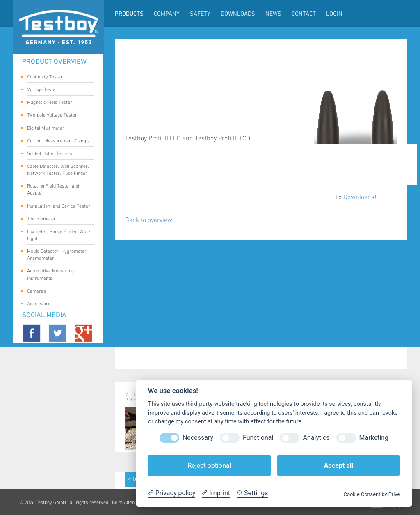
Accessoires (57, 304)
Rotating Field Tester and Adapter (57, 190)
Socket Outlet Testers (57, 154)
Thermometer (57, 220)
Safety (200, 14)
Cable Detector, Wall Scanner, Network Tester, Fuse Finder (58, 170)
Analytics (316, 438)
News (273, 14)
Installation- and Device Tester (59, 207)
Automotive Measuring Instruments (57, 275)
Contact (304, 14)
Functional (258, 438)
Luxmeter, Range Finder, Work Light (59, 235)
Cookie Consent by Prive (372, 494)
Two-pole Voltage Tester (57, 116)
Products (129, 14)
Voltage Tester (57, 90)
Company (167, 14)
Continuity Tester (57, 78)
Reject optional (209, 466)
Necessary (198, 438)
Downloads (238, 14)
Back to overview (149, 220)
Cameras (57, 292)
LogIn (334, 14)
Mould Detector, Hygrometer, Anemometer (57, 255)
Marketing (374, 438)
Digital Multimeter (57, 129)
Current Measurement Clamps (58, 142)
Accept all (339, 466)
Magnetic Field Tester (57, 103)
